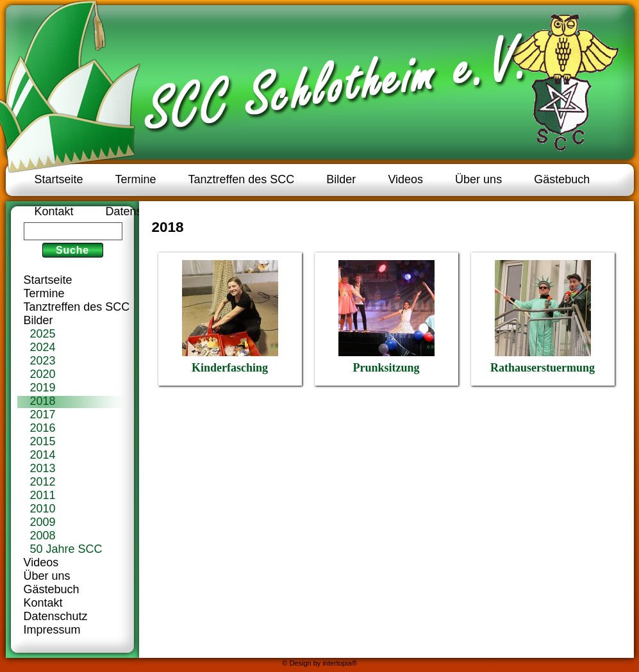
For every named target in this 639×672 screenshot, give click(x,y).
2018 (43, 401)
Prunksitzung (386, 317)
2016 (43, 428)
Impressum (52, 630)
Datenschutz (138, 211)
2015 (43, 441)
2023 (43, 361)
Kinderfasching (230, 317)
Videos (405, 179)
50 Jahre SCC (66, 549)
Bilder (341, 179)
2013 (43, 468)
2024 (43, 347)
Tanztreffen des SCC (242, 179)
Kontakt (54, 211)
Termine (136, 179)
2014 (43, 455)
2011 (43, 495)
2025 (43, 334)
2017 (43, 414)
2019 (43, 388)
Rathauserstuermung (543, 317)
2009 (43, 522)
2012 (43, 482)
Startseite (59, 179)
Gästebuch (562, 179)
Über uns (478, 179)
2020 (43, 374)
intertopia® (339, 663)
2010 (43, 509)
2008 (43, 536)
